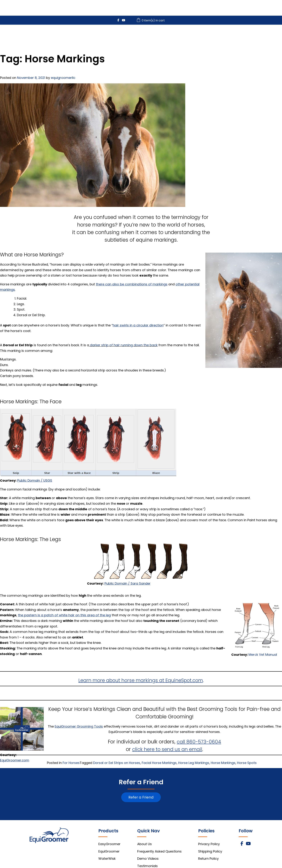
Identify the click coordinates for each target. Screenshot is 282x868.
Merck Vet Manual (263, 655)
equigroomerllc (63, 78)
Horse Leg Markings (194, 763)
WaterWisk (203, 34)
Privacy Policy (209, 844)
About (274, 34)
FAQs (252, 34)
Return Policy (208, 859)
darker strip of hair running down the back (124, 345)
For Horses (71, 763)
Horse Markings (223, 763)
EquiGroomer (171, 34)
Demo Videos (148, 859)
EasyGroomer (137, 34)
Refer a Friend (141, 797)
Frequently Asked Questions (159, 851)
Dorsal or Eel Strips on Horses (117, 763)
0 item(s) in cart (151, 20)
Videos (230, 34)
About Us (145, 844)
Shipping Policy (210, 851)
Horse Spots (247, 763)
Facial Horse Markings (159, 763)
